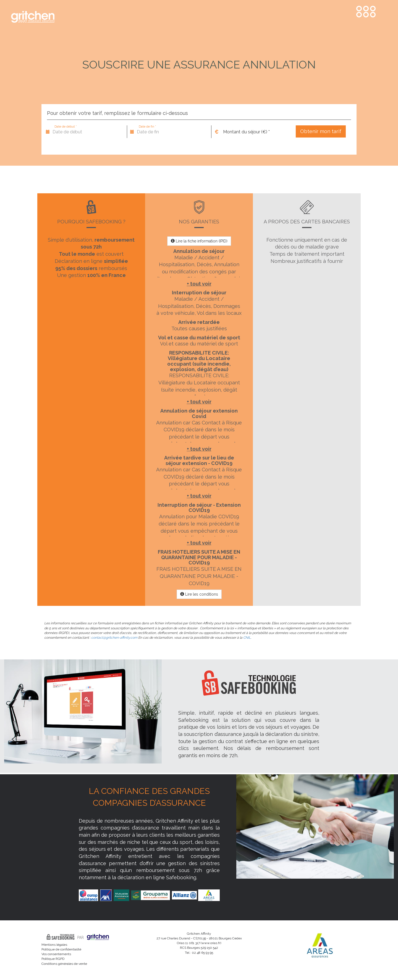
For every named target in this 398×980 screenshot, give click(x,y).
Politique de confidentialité (61, 949)
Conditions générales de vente (64, 964)
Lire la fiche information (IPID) (199, 241)
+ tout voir (199, 284)
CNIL (247, 638)
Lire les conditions (199, 594)
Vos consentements (56, 954)
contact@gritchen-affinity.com (114, 638)
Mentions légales (54, 945)
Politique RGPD (53, 959)
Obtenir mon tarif (321, 131)
